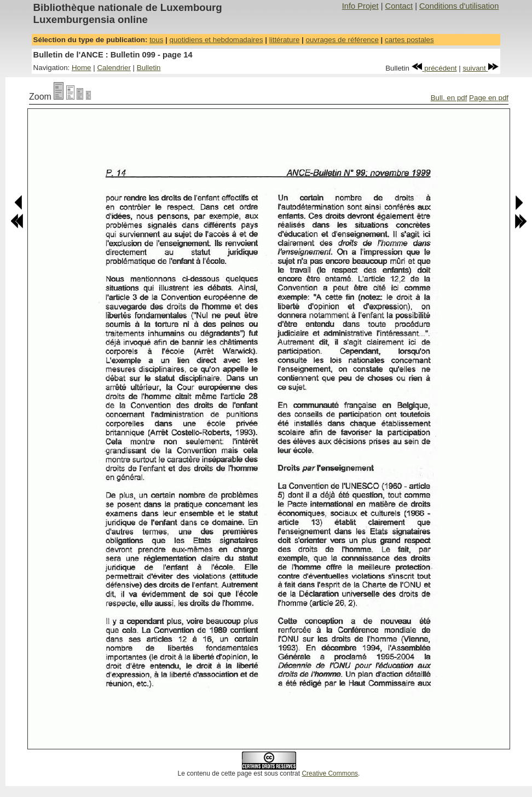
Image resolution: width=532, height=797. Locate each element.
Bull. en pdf (449, 98)
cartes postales (409, 40)
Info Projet (360, 6)
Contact (399, 6)
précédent (434, 68)
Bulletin (149, 68)
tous (156, 40)
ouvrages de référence (342, 40)
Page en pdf (489, 98)
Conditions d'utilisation (459, 6)
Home (82, 68)
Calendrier (114, 68)
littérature (285, 40)
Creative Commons (330, 773)
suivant (481, 68)
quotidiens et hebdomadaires (216, 40)
